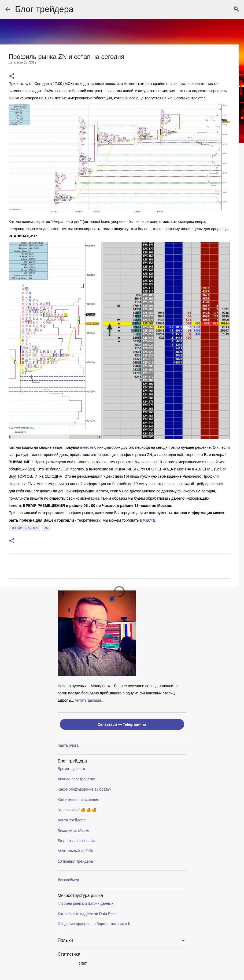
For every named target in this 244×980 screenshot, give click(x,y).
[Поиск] (236, 9)
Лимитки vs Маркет (74, 831)
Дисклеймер (68, 880)
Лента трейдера (72, 820)
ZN (46, 528)
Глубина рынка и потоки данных (86, 903)
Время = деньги (71, 769)
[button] (12, 76)
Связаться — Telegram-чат (122, 724)
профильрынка (24, 528)
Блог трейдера (44, 9)
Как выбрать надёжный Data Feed (87, 914)
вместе (87, 447)
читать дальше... (90, 700)
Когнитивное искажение (78, 800)
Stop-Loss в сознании (76, 841)
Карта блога (68, 745)
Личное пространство (76, 779)
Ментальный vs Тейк (76, 851)
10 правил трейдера (75, 861)
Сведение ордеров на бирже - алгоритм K (94, 924)
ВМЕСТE (148, 520)
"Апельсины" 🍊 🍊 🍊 (77, 810)
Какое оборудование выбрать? (84, 789)
